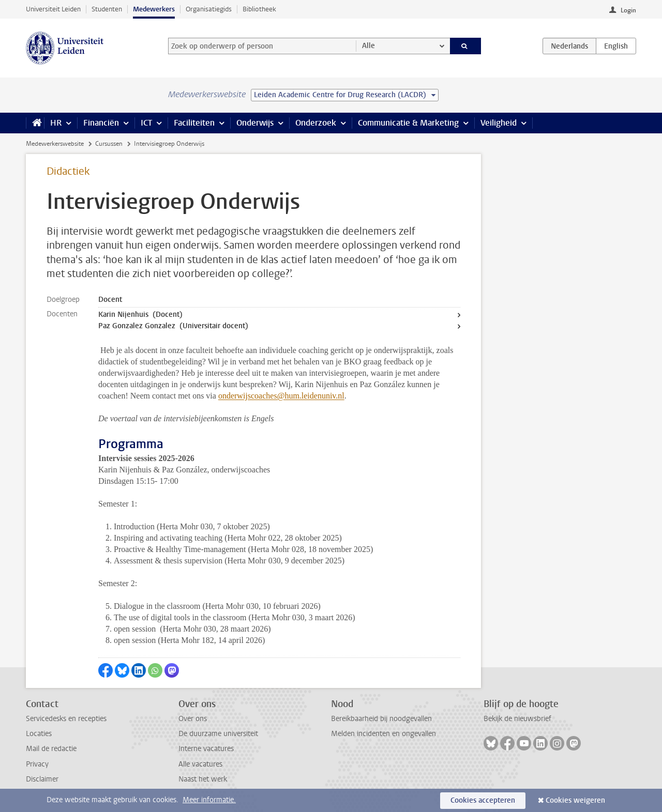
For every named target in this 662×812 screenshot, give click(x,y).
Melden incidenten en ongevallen (383, 734)
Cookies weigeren (575, 800)
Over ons (193, 719)
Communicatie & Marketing (408, 123)
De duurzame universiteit (218, 734)
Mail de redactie (51, 749)
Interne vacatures (206, 749)
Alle (368, 46)
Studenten (107, 9)
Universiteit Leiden (53, 9)
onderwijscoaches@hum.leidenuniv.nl (281, 396)
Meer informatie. (209, 800)
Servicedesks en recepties (66, 719)
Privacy (37, 764)
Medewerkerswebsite (55, 144)
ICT (146, 123)
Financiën (101, 123)
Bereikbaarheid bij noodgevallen (381, 719)
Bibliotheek (259, 9)
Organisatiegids (209, 9)
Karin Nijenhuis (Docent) (140, 315)
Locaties (39, 734)
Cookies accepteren (483, 800)
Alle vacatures (200, 764)
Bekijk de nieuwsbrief (517, 719)
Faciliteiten (194, 123)
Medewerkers (154, 9)
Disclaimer (42, 779)
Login (628, 10)
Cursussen (109, 144)
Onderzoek (316, 123)
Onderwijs (255, 123)
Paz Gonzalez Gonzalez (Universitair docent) (173, 326)
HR (56, 123)
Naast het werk (203, 779)
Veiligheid (499, 123)
